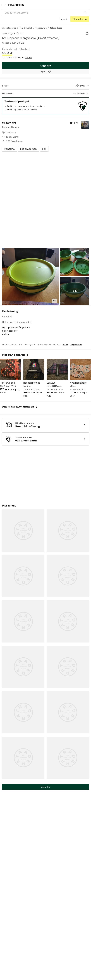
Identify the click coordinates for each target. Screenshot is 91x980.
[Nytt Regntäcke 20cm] (81, 369)
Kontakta (10, 149)
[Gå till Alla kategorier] (9, 28)
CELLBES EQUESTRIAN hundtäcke (53, 384)
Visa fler (45, 787)
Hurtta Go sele (8, 383)
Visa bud (25, 49)
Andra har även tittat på (20, 407)
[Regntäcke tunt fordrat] (34, 369)
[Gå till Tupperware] (41, 28)
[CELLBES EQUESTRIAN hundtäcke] (57, 369)
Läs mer (29, 57)
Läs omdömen (28, 149)
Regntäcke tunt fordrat (32, 384)
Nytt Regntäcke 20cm (78, 384)
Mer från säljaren (16, 355)
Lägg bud (46, 66)
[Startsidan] (16, 5)
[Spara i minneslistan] (45, 72)
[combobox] (45, 13)
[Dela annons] (87, 33)
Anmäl (65, 345)
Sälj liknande (76, 345)
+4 (75, 291)
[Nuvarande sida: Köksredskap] (56, 28)
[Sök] (85, 12)
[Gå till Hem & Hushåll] (26, 28)
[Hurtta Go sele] (11, 369)
